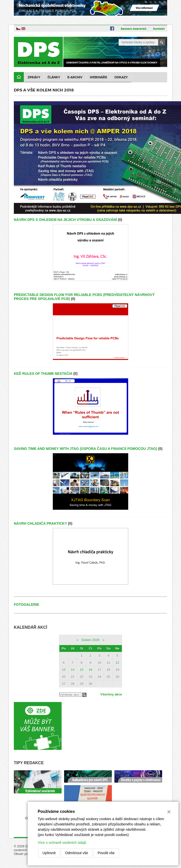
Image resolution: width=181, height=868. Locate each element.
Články (54, 77)
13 (64, 670)
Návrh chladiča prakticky (40, 523)
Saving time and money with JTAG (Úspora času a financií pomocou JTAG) (85, 449)
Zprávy (34, 77)
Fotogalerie (27, 605)
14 (73, 670)
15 (81, 670)
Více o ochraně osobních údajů (62, 843)
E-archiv (75, 77)
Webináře (98, 77)
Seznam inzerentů (133, 29)
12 (117, 663)
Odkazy (121, 77)
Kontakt (159, 29)
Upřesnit (49, 853)
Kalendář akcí (31, 627)
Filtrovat (84, 695)
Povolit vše (106, 853)
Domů (19, 77)
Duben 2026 (91, 640)
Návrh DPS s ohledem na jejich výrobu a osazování (65, 220)
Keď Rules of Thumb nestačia (43, 374)
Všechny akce (111, 694)
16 (90, 670)
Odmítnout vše (77, 853)
